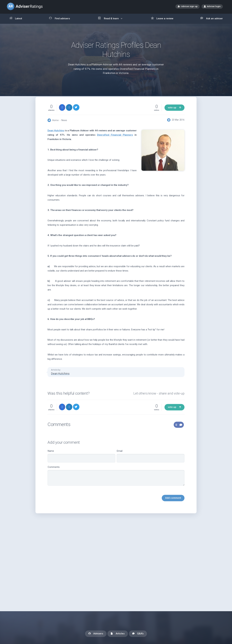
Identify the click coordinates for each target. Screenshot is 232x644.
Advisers (96, 634)
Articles (118, 634)
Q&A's (138, 634)
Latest (16, 19)
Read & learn (110, 20)
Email (151, 463)
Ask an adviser (212, 19)
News (64, 127)
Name (81, 463)
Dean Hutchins (56, 138)
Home (55, 127)
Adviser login (212, 6)
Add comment (173, 505)
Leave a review (162, 19)
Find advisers (59, 19)
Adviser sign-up (188, 7)
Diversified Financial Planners (115, 142)
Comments (116, 483)
